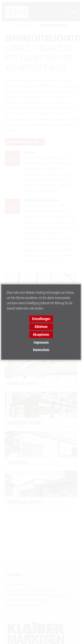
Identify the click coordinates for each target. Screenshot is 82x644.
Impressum (41, 342)
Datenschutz (41, 350)
